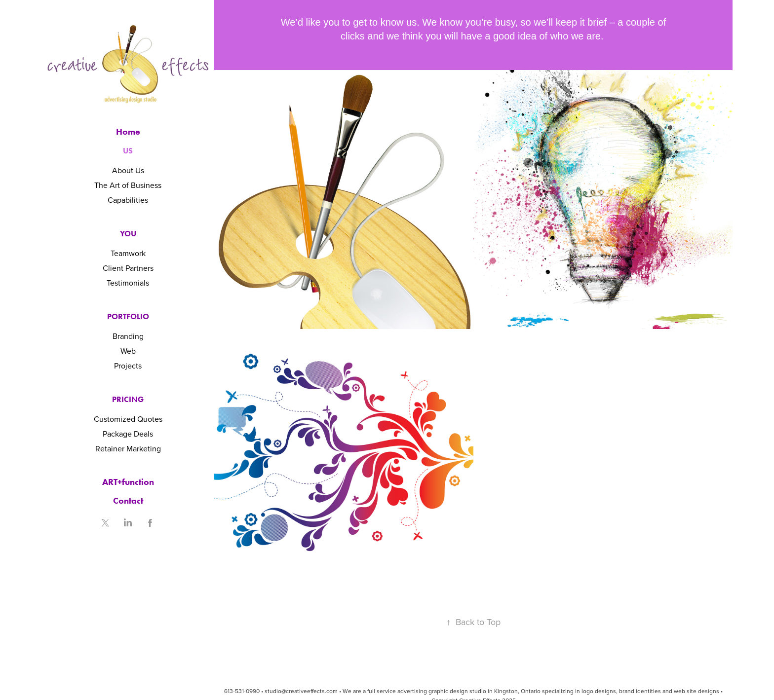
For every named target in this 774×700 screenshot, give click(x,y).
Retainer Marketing (128, 448)
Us (128, 151)
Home (128, 132)
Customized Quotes (128, 419)
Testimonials (128, 283)
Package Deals (128, 434)
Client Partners (128, 268)
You (128, 234)
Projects (128, 366)
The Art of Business (128, 185)
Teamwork (128, 253)
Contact (128, 501)
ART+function (128, 482)
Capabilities (128, 200)
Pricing (128, 399)
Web (128, 351)
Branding (128, 336)
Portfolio (128, 316)
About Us (128, 170)
